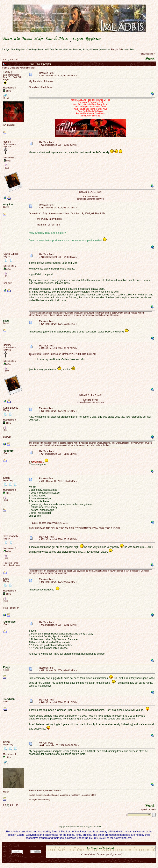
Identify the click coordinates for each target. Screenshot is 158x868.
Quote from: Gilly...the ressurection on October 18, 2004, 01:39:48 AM (67, 214)
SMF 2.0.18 (83, 844)
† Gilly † (8, 72)
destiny (7, 142)
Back (101, 860)
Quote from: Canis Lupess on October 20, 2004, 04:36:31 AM (63, 354)
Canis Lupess (11, 254)
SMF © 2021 (98, 844)
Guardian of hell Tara (40, 87)
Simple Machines (115, 844)
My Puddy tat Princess (41, 81)
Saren (6, 478)
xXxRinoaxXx (11, 536)
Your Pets (130, 49)
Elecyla (114, 49)
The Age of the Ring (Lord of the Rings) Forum (23, 49)
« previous (144, 54)
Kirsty (6, 579)
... (15, 59)
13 (17, 59)
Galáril (7, 742)
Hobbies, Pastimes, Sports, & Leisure (81, 49)
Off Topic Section (54, 49)
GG (120, 49)
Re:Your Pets (46, 73)
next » (152, 54)
